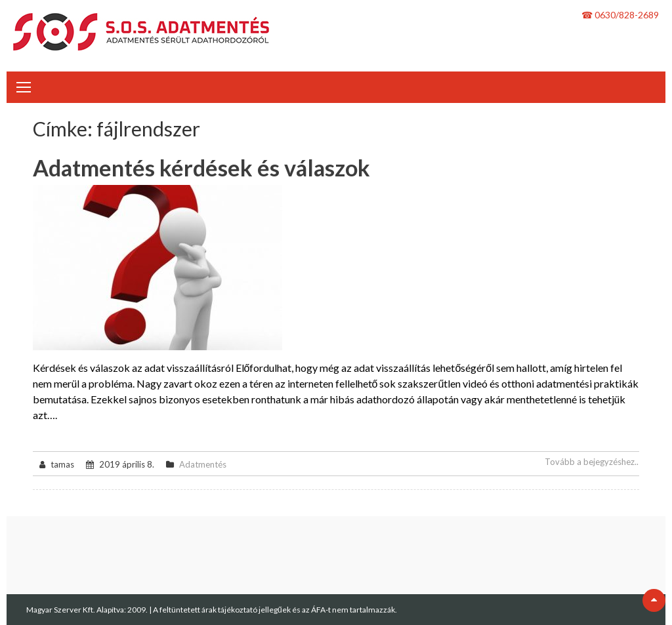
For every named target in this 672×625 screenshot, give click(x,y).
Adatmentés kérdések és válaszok (201, 168)
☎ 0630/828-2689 (620, 15)
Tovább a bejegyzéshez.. (592, 462)
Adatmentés (203, 464)
